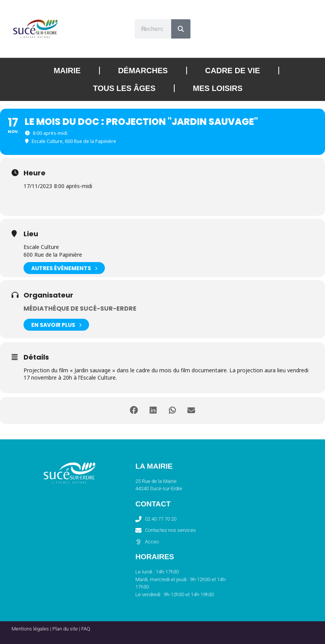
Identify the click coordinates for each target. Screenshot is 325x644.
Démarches (143, 71)
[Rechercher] (181, 29)
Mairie (67, 71)
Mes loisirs (218, 88)
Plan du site (65, 629)
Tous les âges (124, 88)
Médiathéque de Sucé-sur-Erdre (80, 309)
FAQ (86, 629)
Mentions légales (30, 629)
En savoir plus (56, 325)
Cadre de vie (232, 71)
